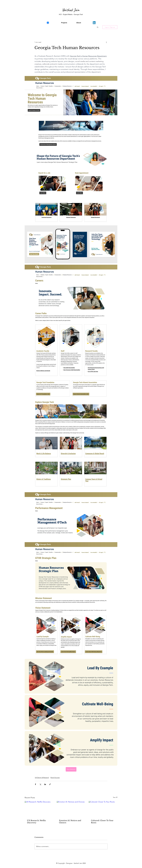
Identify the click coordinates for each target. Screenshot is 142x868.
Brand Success (55, 778)
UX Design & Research (42, 778)
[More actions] (106, 42)
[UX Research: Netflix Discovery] (39, 809)
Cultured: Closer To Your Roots (102, 822)
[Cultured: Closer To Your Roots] (103, 809)
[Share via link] (50, 784)
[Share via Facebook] (35, 784)
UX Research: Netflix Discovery (36, 822)
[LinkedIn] (94, 23)
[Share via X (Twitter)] (40, 784)
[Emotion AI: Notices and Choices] (71, 809)
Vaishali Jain (71, 10)
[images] (48, 23)
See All (115, 797)
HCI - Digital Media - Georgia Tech (71, 14)
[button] (98, 27)
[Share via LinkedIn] (45, 784)
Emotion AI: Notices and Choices (70, 822)
